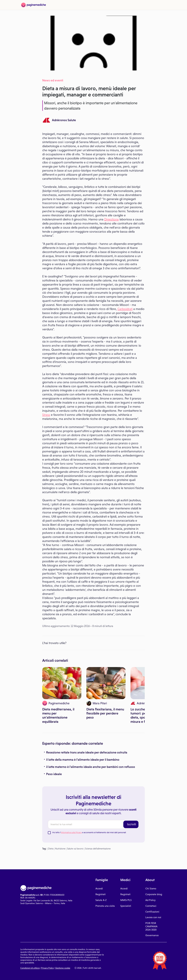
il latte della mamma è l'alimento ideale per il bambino (83, 760)
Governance (152, 935)
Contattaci (151, 906)
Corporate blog (154, 894)
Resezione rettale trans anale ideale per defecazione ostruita (87, 752)
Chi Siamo (151, 888)
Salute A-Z (101, 900)
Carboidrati (125, 309)
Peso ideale (54, 774)
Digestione (111, 219)
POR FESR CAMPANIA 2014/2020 (151, 926)
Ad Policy (150, 900)
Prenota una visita (105, 906)
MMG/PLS (126, 900)
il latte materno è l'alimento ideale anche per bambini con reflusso (91, 767)
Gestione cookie (63, 968)
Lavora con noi (153, 917)
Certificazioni (152, 912)
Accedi (99, 888)
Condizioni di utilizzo (30, 968)
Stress (46, 415)
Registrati (101, 894)
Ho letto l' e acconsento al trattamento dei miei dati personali (89, 832)
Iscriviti (132, 824)
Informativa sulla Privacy (71, 832)
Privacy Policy (47, 968)
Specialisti (126, 906)
